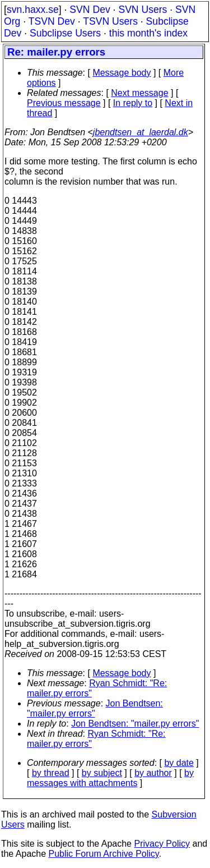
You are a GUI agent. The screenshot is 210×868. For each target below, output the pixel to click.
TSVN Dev (52, 21)
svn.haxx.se (33, 10)
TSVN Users (110, 21)
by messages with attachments (110, 778)
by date (179, 763)
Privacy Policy (162, 844)
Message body (122, 73)
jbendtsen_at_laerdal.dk (141, 132)
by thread (51, 773)
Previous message (64, 103)
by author (153, 773)
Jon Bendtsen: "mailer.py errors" (95, 708)
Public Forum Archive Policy (104, 854)
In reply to (133, 103)
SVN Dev (90, 10)
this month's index (148, 33)
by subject (102, 773)
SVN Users (143, 10)
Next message (139, 93)
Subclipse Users (65, 33)
